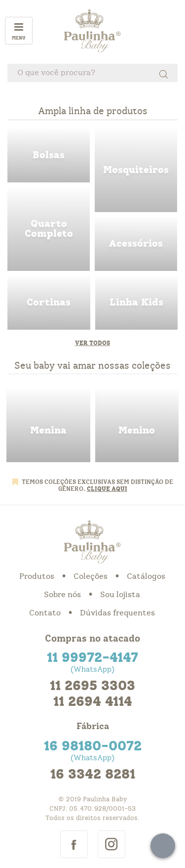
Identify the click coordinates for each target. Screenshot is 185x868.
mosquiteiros (136, 170)
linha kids (137, 303)
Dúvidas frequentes (117, 613)
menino (137, 426)
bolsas (49, 155)
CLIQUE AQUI (107, 489)
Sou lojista (120, 595)
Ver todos (92, 343)
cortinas (49, 303)
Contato (45, 613)
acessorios (136, 244)
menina (48, 426)
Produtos (37, 576)
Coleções (91, 576)
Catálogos (146, 576)
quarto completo (49, 229)
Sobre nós (62, 595)
